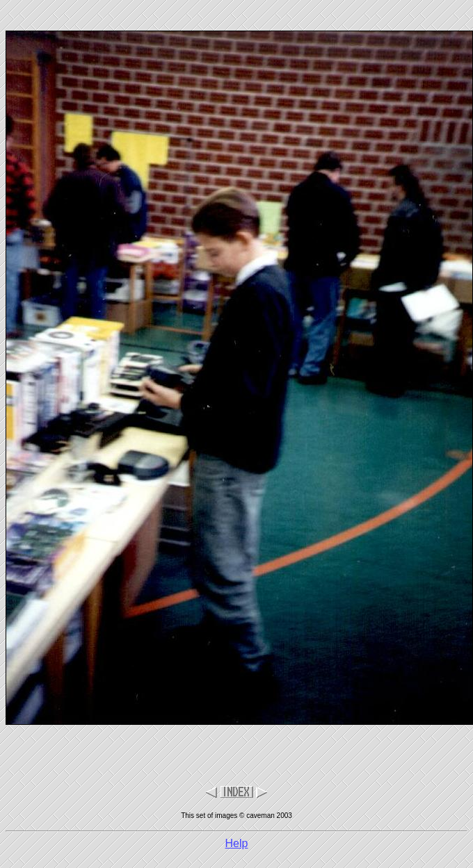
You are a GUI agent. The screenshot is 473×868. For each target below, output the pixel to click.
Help (237, 843)
